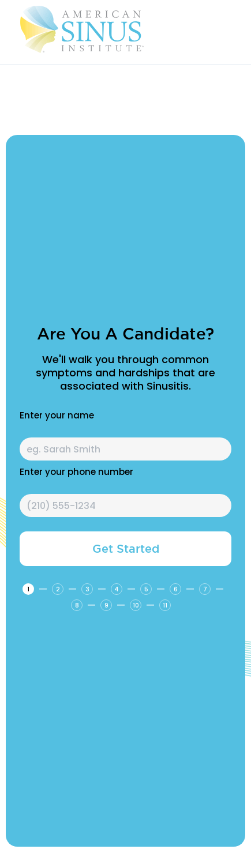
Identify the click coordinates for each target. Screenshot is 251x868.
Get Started (126, 549)
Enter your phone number (76, 472)
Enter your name (57, 416)
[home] (110, 29)
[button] (234, 29)
